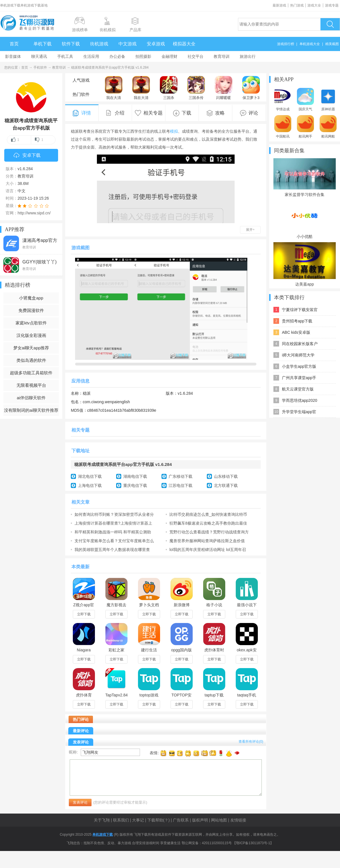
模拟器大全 (184, 44)
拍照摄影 (143, 56)
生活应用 (91, 56)
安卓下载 (27, 156)
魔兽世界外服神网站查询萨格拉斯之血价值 (207, 541)
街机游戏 (99, 44)
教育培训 (222, 56)
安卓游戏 (156, 44)
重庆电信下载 (135, 485)
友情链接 (238, 820)
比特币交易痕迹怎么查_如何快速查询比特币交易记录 (208, 514)
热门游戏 (297, 5)
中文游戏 (127, 44)
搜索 (330, 24)
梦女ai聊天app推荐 (31, 348)
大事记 (138, 820)
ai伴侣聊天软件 (31, 398)
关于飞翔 (102, 820)
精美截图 (332, 44)
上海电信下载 (90, 485)
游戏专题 (332, 5)
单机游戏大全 (310, 44)
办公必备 (117, 56)
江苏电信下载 (180, 485)
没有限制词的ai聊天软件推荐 (31, 410)
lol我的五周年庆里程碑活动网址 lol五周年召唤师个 (208, 550)
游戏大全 (314, 5)
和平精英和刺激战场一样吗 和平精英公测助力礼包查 (113, 532)
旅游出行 (248, 56)
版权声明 (200, 820)
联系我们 (121, 820)
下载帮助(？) (159, 820)
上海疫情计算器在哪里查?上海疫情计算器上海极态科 (113, 523)
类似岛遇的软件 (31, 360)
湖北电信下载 (90, 476)
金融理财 (169, 56)
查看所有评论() (251, 742)
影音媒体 (13, 56)
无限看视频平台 (31, 385)
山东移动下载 (226, 476)
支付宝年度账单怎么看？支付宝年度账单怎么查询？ (114, 541)
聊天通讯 (39, 56)
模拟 (174, 131)
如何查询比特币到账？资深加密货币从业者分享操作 (114, 514)
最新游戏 (279, 5)
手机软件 (40, 67)
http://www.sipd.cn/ (34, 213)
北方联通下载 (226, 485)
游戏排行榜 (286, 44)
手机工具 (65, 56)
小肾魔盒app (31, 298)
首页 (14, 44)
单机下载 (42, 44)
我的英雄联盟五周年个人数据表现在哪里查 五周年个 (112, 550)
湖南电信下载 (135, 476)
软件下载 (71, 44)
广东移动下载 (180, 476)
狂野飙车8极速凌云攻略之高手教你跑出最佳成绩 (208, 523)
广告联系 (181, 820)
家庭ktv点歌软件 (31, 323)
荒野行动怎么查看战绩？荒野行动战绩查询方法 (209, 532)
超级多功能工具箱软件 (31, 373)
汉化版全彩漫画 (31, 335)
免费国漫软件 (31, 310)
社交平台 (195, 56)
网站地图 (219, 820)
